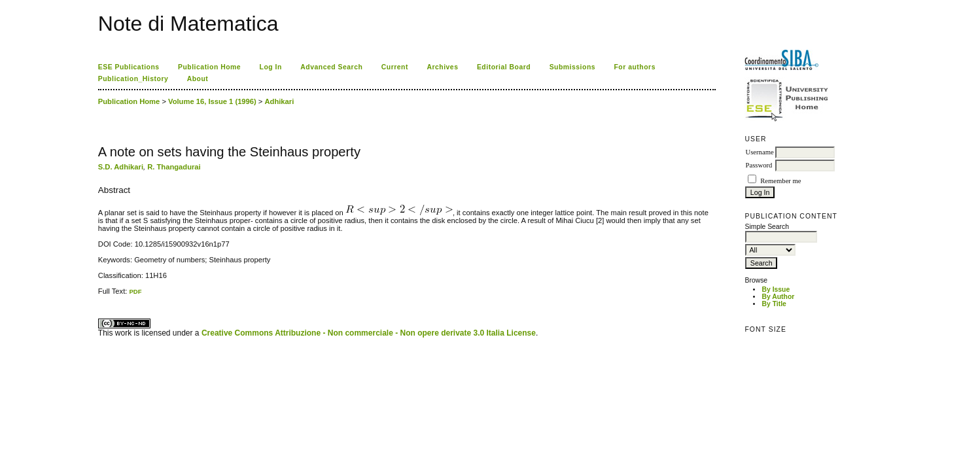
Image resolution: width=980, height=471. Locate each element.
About (198, 79)
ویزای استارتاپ (101, 295)
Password (759, 165)
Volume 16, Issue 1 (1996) (212, 101)
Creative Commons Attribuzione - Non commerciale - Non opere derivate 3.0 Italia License (369, 333)
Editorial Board (504, 67)
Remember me (780, 181)
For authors (635, 67)
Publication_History (133, 79)
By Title (774, 304)
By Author (778, 297)
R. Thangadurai (174, 167)
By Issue (776, 289)
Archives (442, 67)
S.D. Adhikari (121, 167)
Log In (271, 67)
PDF (135, 291)
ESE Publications (129, 67)
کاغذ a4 (99, 295)
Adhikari (280, 101)
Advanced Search (331, 67)
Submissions (572, 67)
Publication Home (209, 67)
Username (759, 152)
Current (395, 67)
